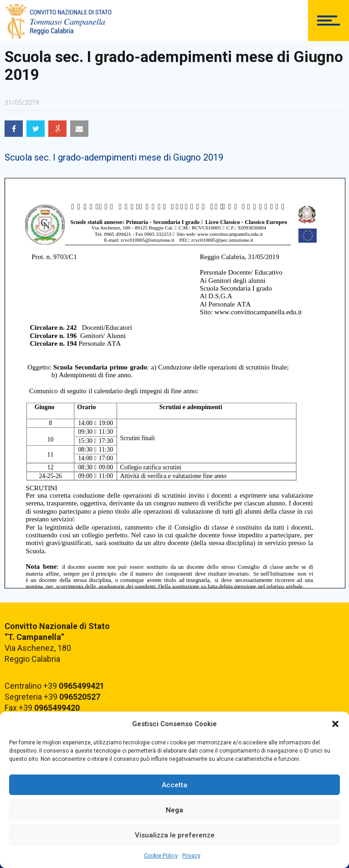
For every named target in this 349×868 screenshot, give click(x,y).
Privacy (191, 856)
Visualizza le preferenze (175, 835)
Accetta (174, 785)
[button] (335, 724)
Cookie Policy (161, 856)
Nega (174, 810)
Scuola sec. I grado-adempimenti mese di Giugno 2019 (114, 157)
